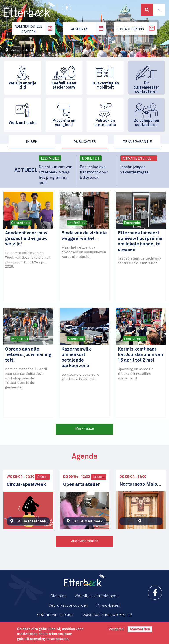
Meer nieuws (85, 429)
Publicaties (85, 142)
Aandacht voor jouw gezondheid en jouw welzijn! (26, 239)
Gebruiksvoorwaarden (68, 605)
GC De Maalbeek (31, 521)
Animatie (44, 477)
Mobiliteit (91, 159)
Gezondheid (21, 223)
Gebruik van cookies (55, 615)
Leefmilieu (50, 159)
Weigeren (116, 629)
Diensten (59, 596)
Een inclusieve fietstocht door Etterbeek (94, 172)
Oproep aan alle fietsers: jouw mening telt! (28, 355)
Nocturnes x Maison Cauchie (141, 484)
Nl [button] (159, 10)
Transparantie (137, 142)
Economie (132, 223)
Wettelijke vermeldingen (97, 596)
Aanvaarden (140, 629)
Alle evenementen (85, 541)
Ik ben (32, 142)
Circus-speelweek (26, 485)
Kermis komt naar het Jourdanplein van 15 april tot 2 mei (140, 355)
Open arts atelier (82, 485)
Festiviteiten (135, 339)
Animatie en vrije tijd (140, 159)
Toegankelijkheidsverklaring (107, 615)
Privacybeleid (108, 605)
